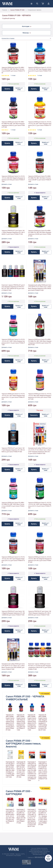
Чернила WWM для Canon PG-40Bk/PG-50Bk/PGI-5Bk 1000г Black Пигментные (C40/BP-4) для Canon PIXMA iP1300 (13, 505)
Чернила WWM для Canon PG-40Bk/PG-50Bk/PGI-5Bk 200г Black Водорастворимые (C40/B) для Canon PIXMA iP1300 (40, 233)
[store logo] (7, 4)
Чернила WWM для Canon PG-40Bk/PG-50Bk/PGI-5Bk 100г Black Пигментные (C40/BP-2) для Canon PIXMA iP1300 (40, 179)
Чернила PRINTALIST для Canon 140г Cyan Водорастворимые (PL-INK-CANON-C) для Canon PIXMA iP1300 (13, 450)
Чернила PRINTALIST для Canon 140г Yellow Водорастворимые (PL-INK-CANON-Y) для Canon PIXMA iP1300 (13, 232)
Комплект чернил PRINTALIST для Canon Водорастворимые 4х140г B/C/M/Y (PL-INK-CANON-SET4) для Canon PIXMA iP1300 (13, 288)
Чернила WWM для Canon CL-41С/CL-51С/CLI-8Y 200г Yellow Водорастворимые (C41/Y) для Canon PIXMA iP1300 (40, 124)
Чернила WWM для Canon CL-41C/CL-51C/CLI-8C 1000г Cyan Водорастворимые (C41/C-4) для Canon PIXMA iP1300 (40, 505)
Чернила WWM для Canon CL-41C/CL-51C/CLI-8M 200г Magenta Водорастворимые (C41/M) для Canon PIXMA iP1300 (13, 179)
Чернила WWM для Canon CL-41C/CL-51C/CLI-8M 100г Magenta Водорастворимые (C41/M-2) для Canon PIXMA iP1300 (40, 560)
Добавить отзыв (7, 184)
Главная (5, 10)
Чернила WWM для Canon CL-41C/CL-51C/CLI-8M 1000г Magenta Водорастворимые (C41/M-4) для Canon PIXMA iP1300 (40, 396)
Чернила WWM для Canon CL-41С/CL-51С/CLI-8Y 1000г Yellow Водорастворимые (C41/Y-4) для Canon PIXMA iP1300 (13, 342)
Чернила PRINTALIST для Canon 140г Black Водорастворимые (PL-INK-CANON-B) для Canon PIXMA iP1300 (40, 613)
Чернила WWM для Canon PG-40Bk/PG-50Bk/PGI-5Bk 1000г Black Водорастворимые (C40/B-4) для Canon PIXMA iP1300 (40, 342)
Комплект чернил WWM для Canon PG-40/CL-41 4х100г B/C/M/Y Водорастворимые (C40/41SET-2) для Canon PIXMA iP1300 (40, 667)
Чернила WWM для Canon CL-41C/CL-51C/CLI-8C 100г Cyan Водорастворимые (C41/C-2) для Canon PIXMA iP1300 (13, 560)
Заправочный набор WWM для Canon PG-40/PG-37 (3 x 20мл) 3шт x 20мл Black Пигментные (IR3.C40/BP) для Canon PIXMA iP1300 (13, 667)
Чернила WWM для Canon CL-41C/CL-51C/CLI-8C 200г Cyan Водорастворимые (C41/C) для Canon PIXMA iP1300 (40, 70)
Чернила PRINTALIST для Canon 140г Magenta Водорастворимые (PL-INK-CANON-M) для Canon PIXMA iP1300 (13, 613)
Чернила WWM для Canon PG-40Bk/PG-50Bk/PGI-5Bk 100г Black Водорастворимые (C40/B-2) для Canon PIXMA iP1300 (13, 124)
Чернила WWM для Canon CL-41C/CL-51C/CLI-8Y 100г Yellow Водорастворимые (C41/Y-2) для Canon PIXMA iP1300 (13, 396)
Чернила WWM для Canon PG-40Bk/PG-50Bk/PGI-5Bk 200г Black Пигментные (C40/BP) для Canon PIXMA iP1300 (13, 70)
